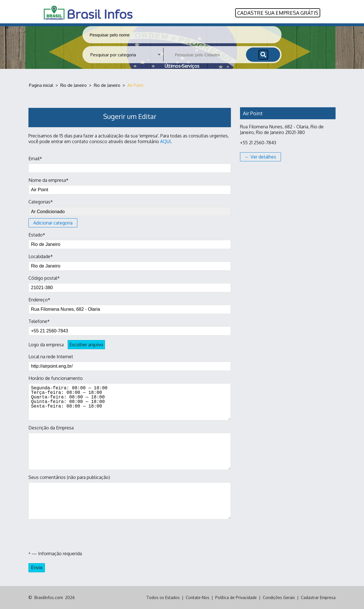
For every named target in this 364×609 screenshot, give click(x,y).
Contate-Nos (197, 597)
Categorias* (130, 213)
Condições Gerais (279, 597)
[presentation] (72, 535)
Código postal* (130, 284)
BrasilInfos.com (49, 597)
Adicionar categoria (53, 223)
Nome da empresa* (130, 186)
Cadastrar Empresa (318, 597)
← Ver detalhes (260, 157)
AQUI (166, 141)
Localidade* (130, 262)
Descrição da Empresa (130, 447)
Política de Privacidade (236, 597)
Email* (130, 164)
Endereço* (130, 305)
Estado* (130, 240)
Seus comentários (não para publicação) (130, 497)
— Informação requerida (55, 554)
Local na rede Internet (130, 362)
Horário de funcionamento (130, 398)
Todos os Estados (163, 597)
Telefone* (130, 327)
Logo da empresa (67, 345)
